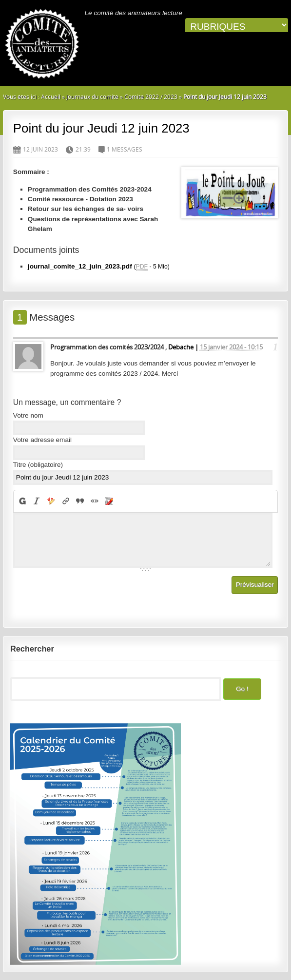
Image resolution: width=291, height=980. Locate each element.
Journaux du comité (92, 97)
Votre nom (28, 415)
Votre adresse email (42, 440)
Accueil (51, 97)
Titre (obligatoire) (38, 465)
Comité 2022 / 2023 (151, 97)
